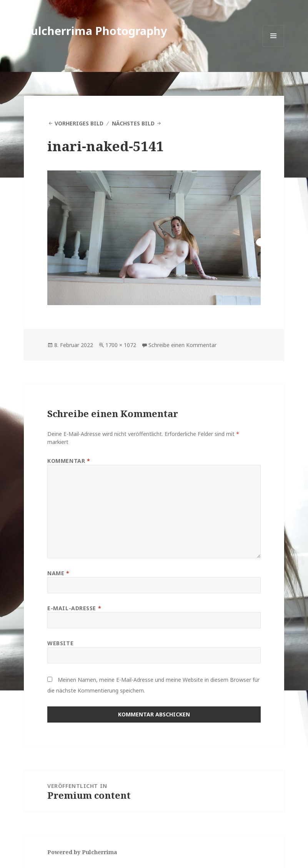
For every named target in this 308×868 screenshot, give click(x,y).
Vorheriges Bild (79, 123)
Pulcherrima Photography (96, 31)
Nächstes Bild (133, 123)
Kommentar (69, 461)
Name (58, 573)
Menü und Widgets (274, 46)
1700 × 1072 (121, 345)
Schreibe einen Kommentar (182, 345)
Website (60, 643)
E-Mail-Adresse (74, 608)
